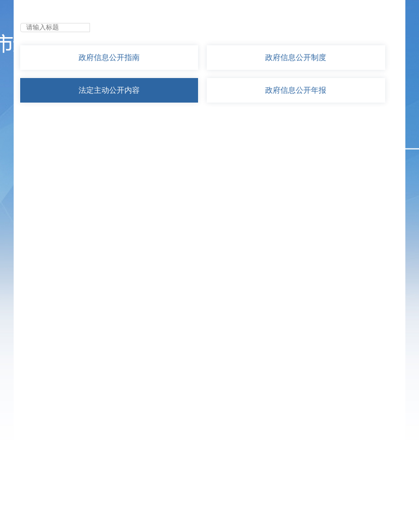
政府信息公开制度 (296, 58)
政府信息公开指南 (109, 58)
